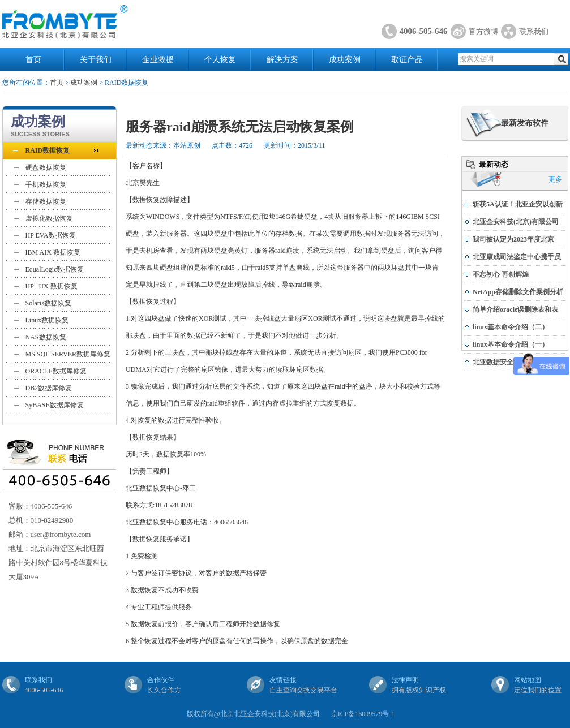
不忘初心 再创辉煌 (501, 274)
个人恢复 (220, 60)
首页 (33, 60)
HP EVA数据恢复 (51, 235)
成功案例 (345, 60)
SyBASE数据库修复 (55, 405)
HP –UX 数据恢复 (52, 286)
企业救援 (158, 60)
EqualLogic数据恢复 (55, 269)
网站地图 (528, 680)
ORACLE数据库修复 (56, 371)
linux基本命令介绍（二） (511, 327)
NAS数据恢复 (46, 337)
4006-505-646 (424, 31)
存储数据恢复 (46, 201)
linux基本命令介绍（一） (511, 344)
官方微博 (483, 31)
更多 (555, 179)
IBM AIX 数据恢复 (53, 252)
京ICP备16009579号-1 (363, 714)
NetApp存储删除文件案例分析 (518, 292)
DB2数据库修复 (49, 388)
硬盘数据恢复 (46, 167)
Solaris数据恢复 (48, 303)
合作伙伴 (161, 680)
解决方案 (282, 60)
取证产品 (407, 60)
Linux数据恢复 (47, 320)
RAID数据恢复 (48, 150)
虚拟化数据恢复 (49, 218)
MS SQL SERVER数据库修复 (68, 354)
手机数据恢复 (46, 184)
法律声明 (405, 680)
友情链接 (283, 680)
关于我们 (96, 60)
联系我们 (534, 31)
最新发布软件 (525, 123)
